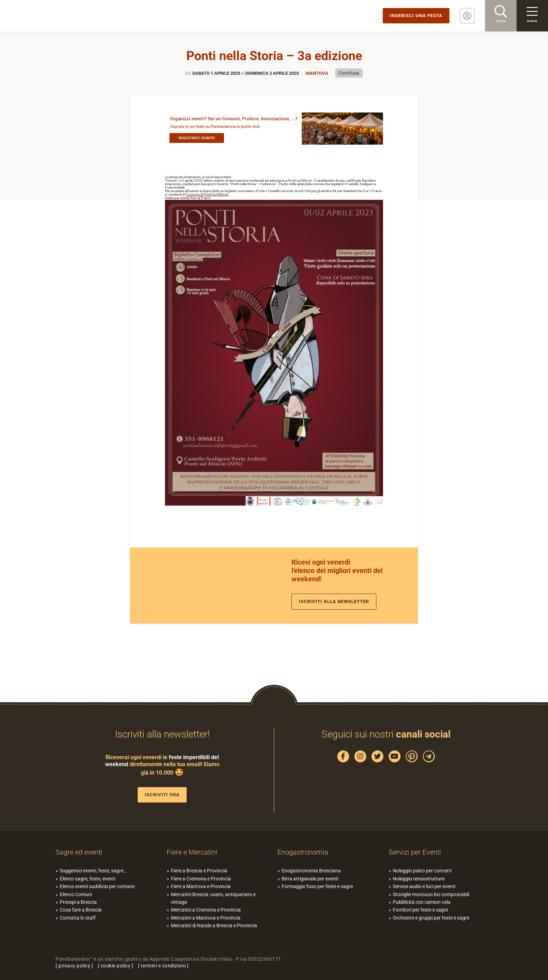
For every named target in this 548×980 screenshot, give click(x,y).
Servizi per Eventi (415, 852)
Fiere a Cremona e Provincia (201, 879)
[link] (207, 194)
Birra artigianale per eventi (310, 879)
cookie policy (116, 966)
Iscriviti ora (162, 795)
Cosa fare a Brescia (81, 910)
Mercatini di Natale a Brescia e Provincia (214, 925)
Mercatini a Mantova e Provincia (206, 918)
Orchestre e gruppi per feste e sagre (431, 918)
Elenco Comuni (76, 894)
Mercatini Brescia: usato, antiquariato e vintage (213, 898)
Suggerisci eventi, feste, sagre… (93, 871)
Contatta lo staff (78, 918)
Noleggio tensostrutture (419, 879)
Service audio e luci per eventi (424, 886)
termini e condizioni (163, 966)
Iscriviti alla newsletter (334, 601)
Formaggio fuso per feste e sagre (317, 886)
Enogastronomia (303, 852)
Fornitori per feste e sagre (420, 910)
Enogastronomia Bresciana (311, 871)
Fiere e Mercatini (192, 852)
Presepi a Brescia (78, 902)
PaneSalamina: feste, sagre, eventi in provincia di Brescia (54, 16)
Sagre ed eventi (79, 852)
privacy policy (74, 966)
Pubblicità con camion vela (422, 902)
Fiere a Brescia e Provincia (199, 871)
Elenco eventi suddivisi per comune (97, 886)
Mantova (317, 73)
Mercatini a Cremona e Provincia (206, 910)
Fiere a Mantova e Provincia (201, 886)
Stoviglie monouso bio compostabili (431, 894)
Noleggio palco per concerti (422, 871)
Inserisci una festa (416, 16)
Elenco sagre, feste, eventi (88, 879)
